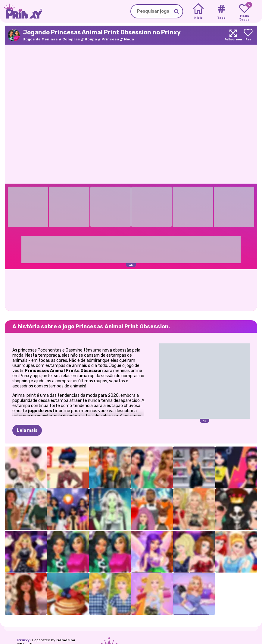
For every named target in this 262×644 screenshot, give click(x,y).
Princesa (110, 39)
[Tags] (221, 11)
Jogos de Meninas (40, 39)
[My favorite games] (244, 11)
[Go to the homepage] (21, 11)
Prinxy (23, 640)
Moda (129, 39)
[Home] (198, 11)
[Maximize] (233, 35)
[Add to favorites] (248, 35)
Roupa (91, 39)
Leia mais (27, 430)
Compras (71, 39)
